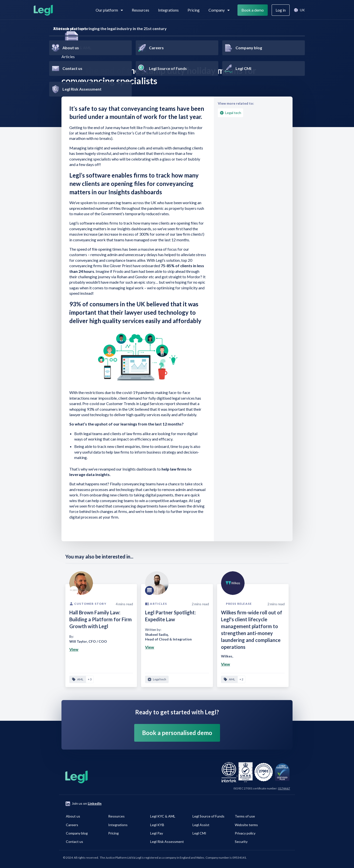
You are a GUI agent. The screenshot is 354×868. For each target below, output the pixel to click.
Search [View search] (315, 10)
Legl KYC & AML (163, 816)
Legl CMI (199, 833)
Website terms (246, 825)
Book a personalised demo (177, 733)
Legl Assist (201, 825)
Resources (140, 10)
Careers (72, 825)
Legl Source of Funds (208, 816)
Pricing (194, 10)
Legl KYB (157, 825)
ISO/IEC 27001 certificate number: (262, 788)
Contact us (74, 842)
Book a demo (253, 10)
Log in (281, 10)
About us (73, 816)
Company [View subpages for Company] (219, 10)
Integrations (168, 10)
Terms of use (245, 816)
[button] (299, 10)
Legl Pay (157, 833)
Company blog (77, 833)
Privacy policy (245, 833)
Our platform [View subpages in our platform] (109, 10)
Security (241, 842)
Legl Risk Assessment (167, 842)
